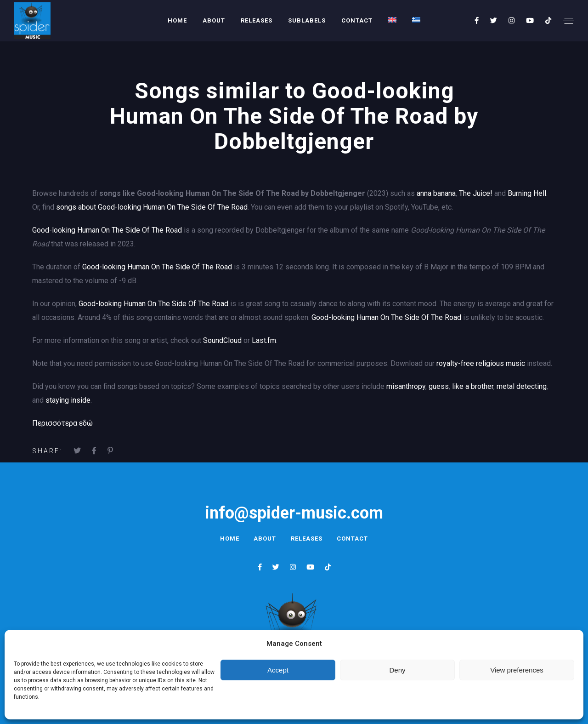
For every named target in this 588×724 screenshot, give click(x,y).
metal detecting (522, 386)
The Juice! (476, 193)
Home (177, 20)
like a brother (473, 386)
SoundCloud (222, 340)
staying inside (68, 400)
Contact (357, 20)
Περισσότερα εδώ (62, 423)
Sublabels (307, 20)
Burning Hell (527, 193)
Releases (257, 20)
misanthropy (406, 386)
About (214, 20)
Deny (397, 670)
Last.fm (264, 340)
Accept (278, 670)
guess (439, 386)
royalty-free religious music (481, 363)
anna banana (436, 193)
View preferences (517, 670)
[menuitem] (392, 20)
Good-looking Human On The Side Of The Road (107, 230)
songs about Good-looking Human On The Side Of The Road (152, 207)
